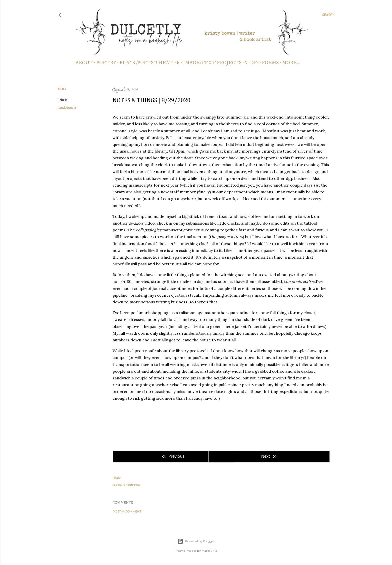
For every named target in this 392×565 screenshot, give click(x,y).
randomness (67, 108)
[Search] (328, 15)
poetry (106, 63)
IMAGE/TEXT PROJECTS (212, 63)
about (84, 63)
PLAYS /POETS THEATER (150, 63)
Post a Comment (127, 511)
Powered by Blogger (196, 541)
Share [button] (62, 89)
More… (291, 63)
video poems (262, 63)
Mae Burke (209, 551)
